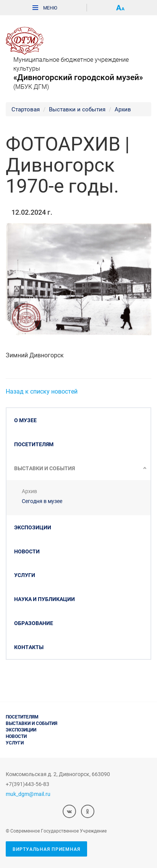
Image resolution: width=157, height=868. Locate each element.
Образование (34, 623)
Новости (27, 551)
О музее (25, 420)
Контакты (29, 647)
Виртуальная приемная (46, 849)
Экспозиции (33, 527)
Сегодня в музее (42, 501)
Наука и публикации (45, 599)
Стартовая (26, 109)
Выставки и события (77, 109)
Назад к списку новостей (42, 391)
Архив (123, 109)
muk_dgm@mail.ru (28, 794)
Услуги (25, 575)
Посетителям (34, 444)
